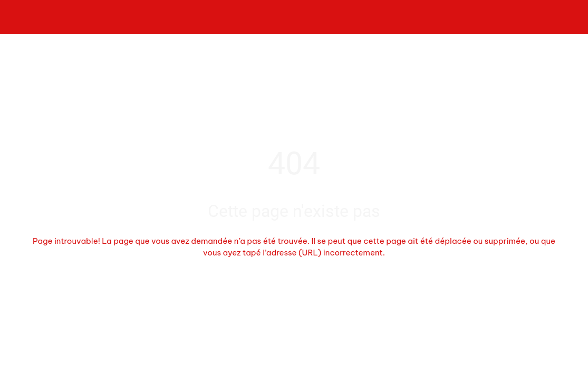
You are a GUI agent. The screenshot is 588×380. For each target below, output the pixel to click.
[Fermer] (17, 17)
